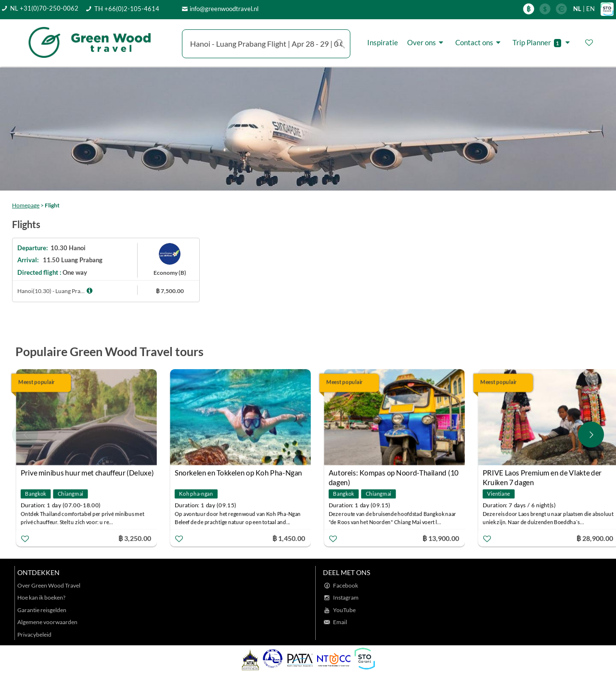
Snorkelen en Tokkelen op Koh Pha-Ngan (238, 473)
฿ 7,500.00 (170, 291)
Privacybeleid (34, 634)
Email (340, 622)
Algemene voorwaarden (47, 622)
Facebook (346, 585)
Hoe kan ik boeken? (41, 597)
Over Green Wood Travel (49, 585)
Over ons (427, 43)
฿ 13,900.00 (441, 538)
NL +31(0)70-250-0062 (44, 8)
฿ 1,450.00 (289, 538)
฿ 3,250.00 (135, 538)
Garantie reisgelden (42, 610)
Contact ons (479, 43)
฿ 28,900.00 (595, 538)
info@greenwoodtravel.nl (224, 9)
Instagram (346, 597)
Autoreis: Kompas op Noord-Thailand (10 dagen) (394, 474)
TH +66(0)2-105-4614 (127, 9)
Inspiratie (383, 42)
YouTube (344, 610)
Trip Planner (543, 43)
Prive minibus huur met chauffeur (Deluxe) (87, 473)
